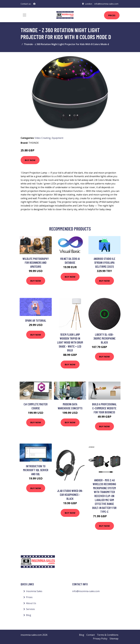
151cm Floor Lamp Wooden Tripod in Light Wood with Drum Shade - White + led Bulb (70, 342)
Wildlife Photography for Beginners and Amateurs (36, 263)
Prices (112, 15)
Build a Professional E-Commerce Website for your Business (104, 408)
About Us (31, 603)
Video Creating (43, 138)
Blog (29, 615)
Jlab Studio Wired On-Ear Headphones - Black (70, 495)
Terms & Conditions (108, 635)
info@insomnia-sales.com (106, 4)
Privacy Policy (100, 639)
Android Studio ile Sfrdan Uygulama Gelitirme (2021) (104, 263)
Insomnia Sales (34, 591)
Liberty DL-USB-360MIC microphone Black (104, 338)
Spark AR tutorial (36, 320)
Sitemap (114, 639)
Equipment (58, 138)
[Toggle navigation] (25, 15)
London (89, 4)
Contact (91, 635)
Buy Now (30, 160)
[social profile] (34, 4)
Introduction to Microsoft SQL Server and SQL (36, 470)
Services (30, 609)
